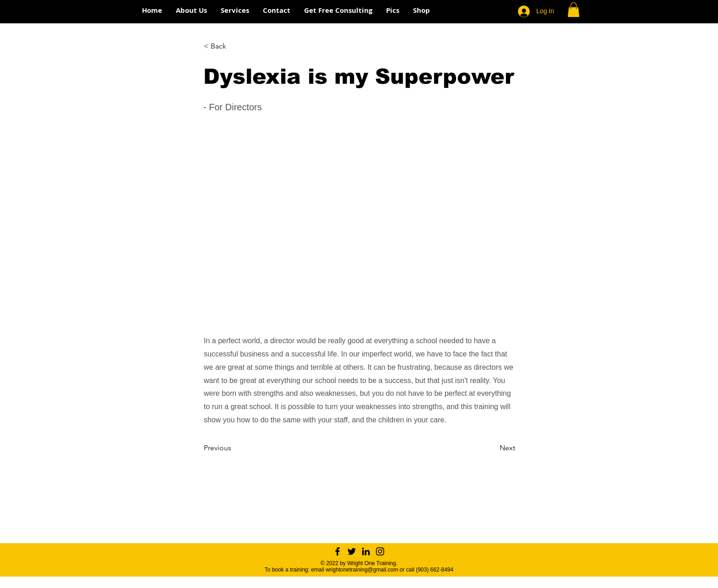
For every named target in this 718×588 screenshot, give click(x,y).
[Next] (492, 448)
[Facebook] (337, 551)
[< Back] (234, 46)
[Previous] (234, 448)
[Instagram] (380, 551)
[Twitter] (352, 551)
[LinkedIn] (366, 551)
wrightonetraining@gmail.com (362, 570)
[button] (574, 10)
